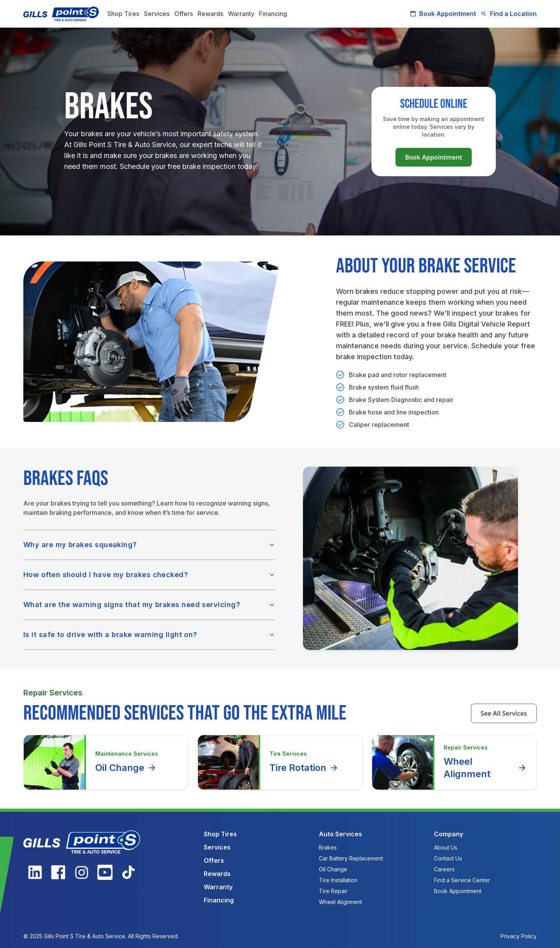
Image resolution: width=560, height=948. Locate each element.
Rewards (210, 14)
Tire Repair (333, 891)
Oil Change (126, 768)
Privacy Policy (519, 936)
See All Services (504, 713)
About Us (446, 847)
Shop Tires (123, 14)
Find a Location (509, 14)
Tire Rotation (304, 768)
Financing (273, 14)
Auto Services (340, 834)
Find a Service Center (462, 880)
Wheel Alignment (485, 768)
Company (449, 834)
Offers (184, 14)
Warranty (241, 14)
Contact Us (448, 858)
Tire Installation (338, 880)
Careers (444, 869)
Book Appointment (443, 14)
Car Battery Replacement (351, 858)
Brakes (328, 847)
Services (157, 14)
